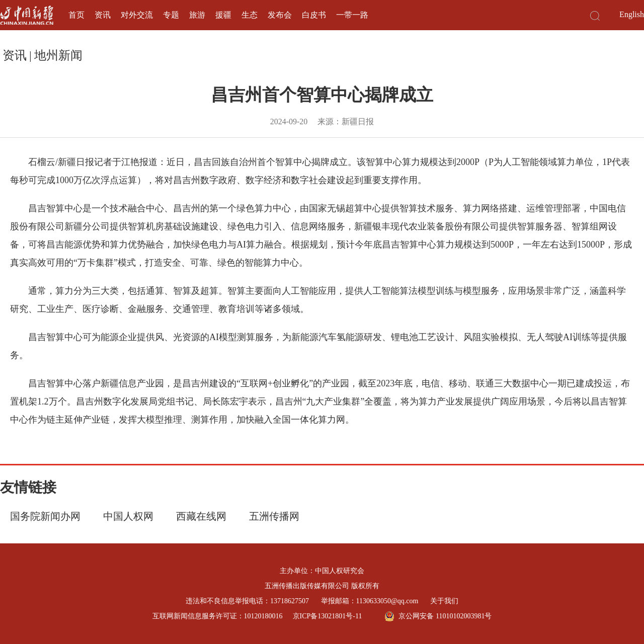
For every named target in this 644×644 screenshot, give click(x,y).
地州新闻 (58, 55)
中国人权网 (128, 516)
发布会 (280, 15)
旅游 (197, 15)
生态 (250, 15)
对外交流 (137, 15)
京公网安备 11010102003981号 (438, 616)
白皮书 (314, 15)
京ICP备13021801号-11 (328, 616)
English (632, 14)
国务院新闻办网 (45, 516)
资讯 (103, 15)
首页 (76, 15)
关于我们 (444, 601)
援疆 (223, 15)
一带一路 (352, 15)
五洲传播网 (274, 516)
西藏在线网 (201, 516)
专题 (171, 15)
